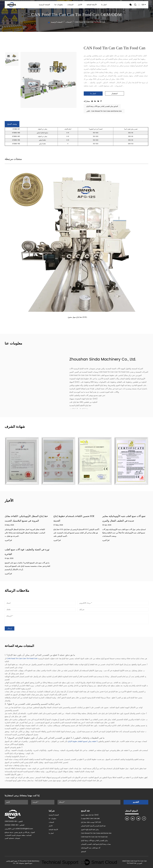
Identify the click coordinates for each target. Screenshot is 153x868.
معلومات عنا (59, 5)
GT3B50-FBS (16, 140)
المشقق (83, 852)
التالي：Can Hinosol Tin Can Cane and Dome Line (104, 111)
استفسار (114, 93)
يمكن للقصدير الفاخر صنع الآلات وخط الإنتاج (94, 841)
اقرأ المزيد (8, 540)
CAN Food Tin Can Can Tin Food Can (22, 659)
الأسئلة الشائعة (92, 5)
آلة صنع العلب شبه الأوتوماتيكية (91, 848)
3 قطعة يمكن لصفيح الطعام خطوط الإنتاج (82, 741)
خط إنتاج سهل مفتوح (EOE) (77, 317)
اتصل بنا (104, 5)
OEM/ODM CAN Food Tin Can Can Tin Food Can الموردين (134, 862)
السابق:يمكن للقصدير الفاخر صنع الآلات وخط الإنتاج (102, 106)
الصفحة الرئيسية (44, 5)
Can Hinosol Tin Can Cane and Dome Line (96, 833)
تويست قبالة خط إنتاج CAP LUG (91, 822)
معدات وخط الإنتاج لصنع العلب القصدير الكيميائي (96, 844)
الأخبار (80, 5)
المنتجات (70, 5)
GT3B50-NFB (16, 133)
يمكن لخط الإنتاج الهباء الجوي (90, 830)
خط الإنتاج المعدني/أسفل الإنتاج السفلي (93, 826)
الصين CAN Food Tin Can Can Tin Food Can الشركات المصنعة (109, 372)
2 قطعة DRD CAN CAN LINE (90, 819)
